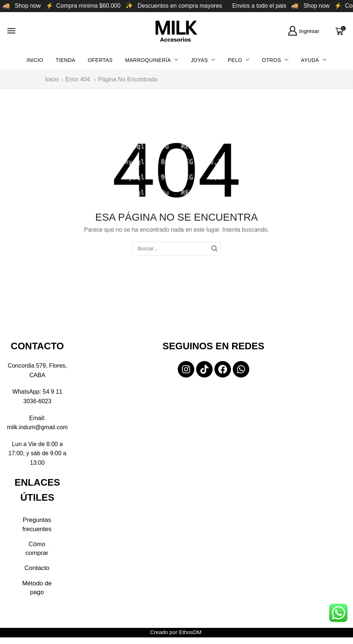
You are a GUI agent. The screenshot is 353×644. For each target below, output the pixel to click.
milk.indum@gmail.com (37, 427)
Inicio (52, 79)
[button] (11, 31)
